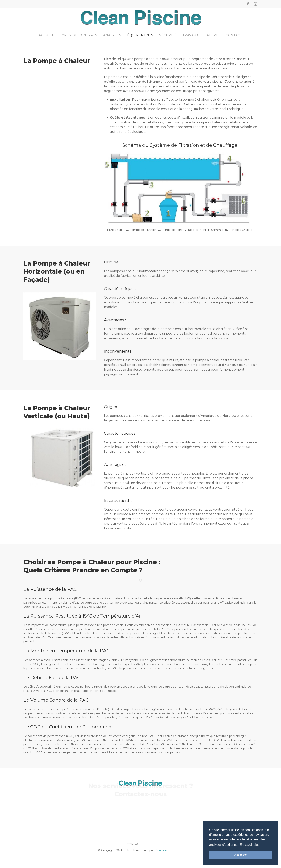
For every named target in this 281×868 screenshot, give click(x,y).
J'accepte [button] (240, 855)
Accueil (47, 35)
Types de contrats (79, 35)
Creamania (162, 850)
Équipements (140, 35)
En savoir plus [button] (250, 845)
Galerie (212, 35)
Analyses (112, 35)
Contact (234, 35)
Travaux (191, 35)
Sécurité (168, 35)
